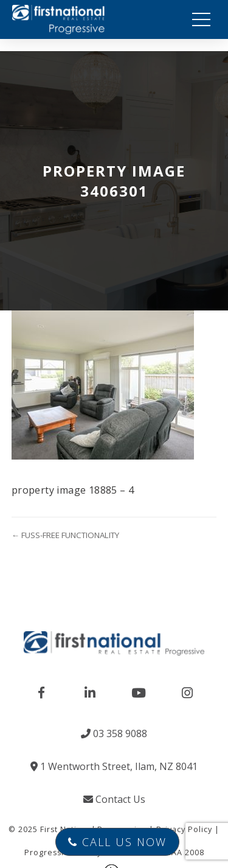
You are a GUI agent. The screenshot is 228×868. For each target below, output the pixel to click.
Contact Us (114, 799)
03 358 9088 (114, 733)
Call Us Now (117, 842)
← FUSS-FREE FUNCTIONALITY (65, 535)
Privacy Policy (184, 829)
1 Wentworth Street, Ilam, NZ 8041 (114, 766)
